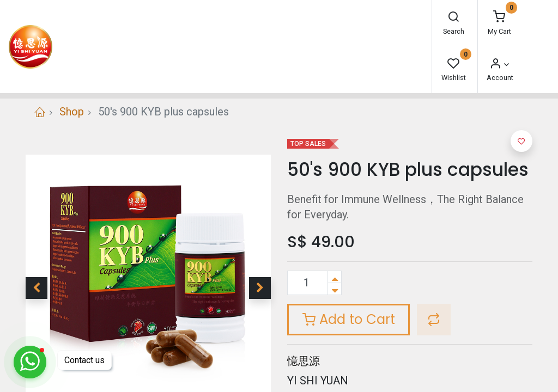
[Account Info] (499, 65)
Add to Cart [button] (349, 319)
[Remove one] (335, 289)
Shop (72, 112)
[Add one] (335, 277)
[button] (37, 288)
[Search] (453, 18)
